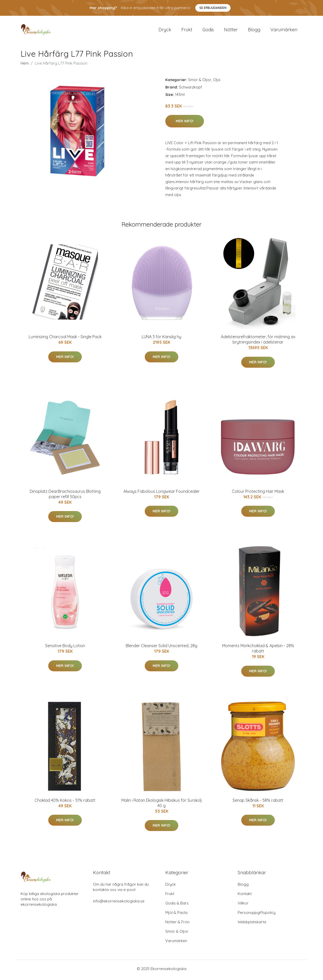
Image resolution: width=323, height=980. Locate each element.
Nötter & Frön (177, 924)
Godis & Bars (177, 906)
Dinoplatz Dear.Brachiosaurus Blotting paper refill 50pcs (65, 496)
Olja (217, 82)
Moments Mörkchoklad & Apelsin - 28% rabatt (258, 651)
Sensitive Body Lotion (65, 648)
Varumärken (284, 31)
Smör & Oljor (200, 82)
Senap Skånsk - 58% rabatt (258, 803)
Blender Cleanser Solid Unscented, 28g (162, 648)
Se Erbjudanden (213, 8)
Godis (208, 31)
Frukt (187, 31)
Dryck (165, 31)
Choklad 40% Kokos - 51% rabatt (65, 803)
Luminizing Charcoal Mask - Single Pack (65, 339)
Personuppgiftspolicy (257, 915)
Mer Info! (185, 124)
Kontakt (245, 896)
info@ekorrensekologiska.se (119, 904)
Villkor (243, 906)
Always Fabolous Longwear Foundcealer (162, 494)
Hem (25, 66)
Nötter (231, 31)
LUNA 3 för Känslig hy (162, 339)
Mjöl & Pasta (176, 915)
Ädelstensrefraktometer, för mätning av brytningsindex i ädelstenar (258, 342)
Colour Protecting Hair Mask (258, 494)
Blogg (254, 31)
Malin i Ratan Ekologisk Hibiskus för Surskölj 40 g (162, 805)
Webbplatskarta (252, 924)
